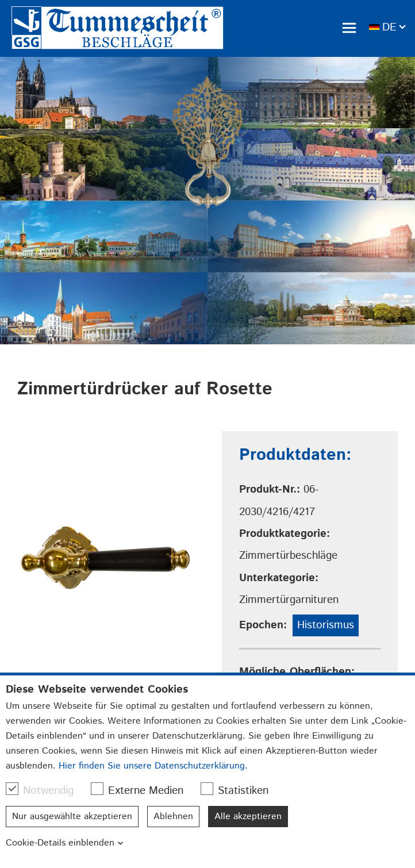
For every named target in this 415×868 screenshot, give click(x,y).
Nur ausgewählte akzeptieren (72, 817)
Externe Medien (143, 790)
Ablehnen (173, 817)
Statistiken (240, 790)
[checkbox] (12, 789)
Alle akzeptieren (248, 817)
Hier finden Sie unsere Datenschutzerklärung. (153, 766)
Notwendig (45, 790)
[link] (118, 28)
